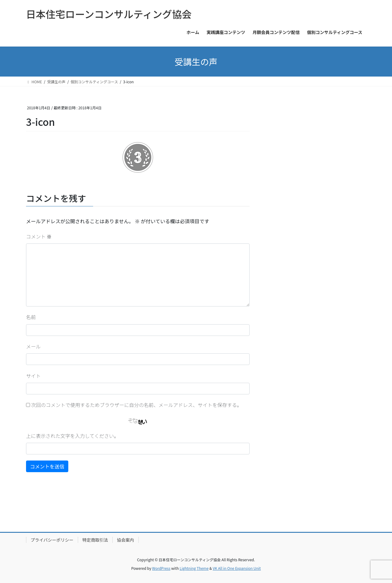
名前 (31, 317)
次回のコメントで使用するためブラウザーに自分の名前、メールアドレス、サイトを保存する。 (137, 405)
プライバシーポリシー (52, 540)
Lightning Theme (194, 568)
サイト (33, 376)
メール (33, 346)
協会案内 (126, 540)
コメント (39, 236)
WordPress (161, 568)
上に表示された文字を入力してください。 (72, 436)
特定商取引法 (95, 540)
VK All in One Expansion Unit (237, 568)
